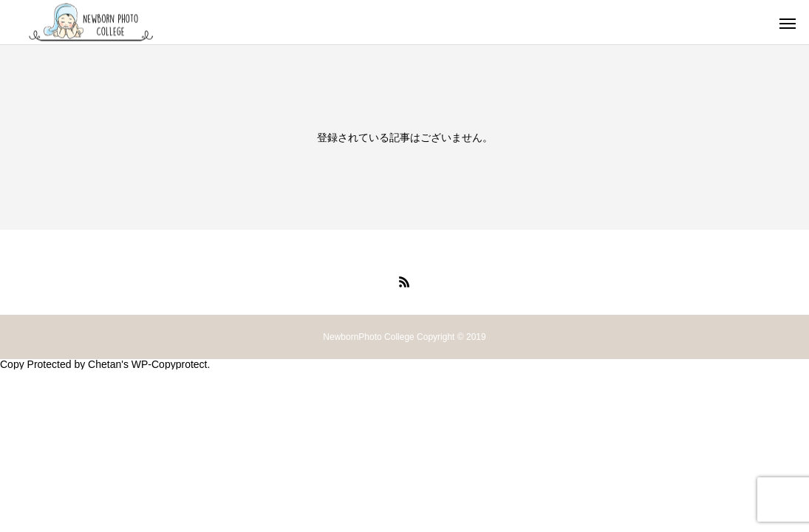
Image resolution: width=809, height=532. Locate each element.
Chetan (105, 364)
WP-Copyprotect (170, 364)
